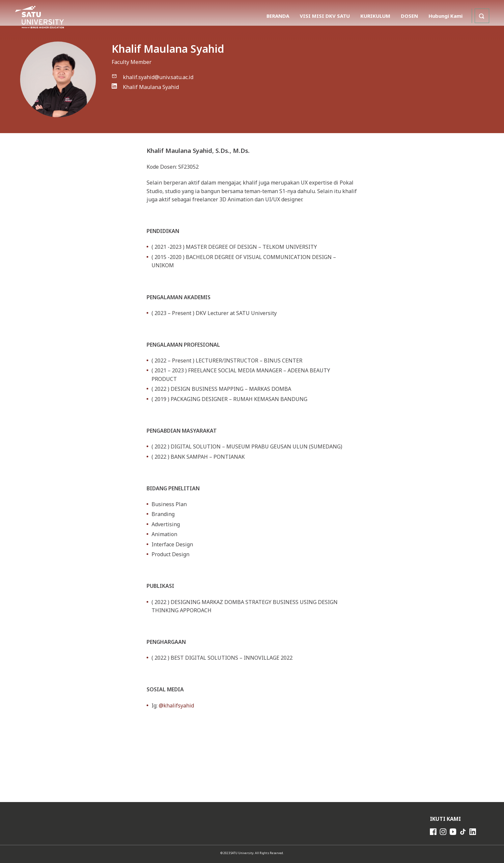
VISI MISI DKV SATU (325, 16)
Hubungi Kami (446, 16)
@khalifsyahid (176, 705)
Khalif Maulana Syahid (151, 87)
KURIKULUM (375, 16)
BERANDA (278, 16)
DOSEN (409, 16)
